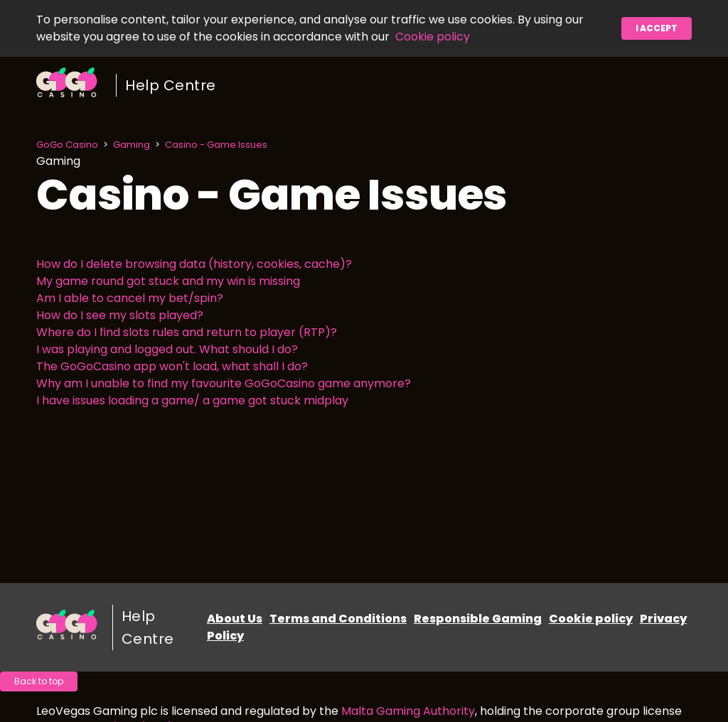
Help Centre (171, 85)
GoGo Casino (67, 145)
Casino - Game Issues (216, 145)
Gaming (132, 145)
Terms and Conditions (338, 619)
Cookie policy (433, 37)
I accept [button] (657, 28)
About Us (235, 619)
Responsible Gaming (478, 619)
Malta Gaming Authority (408, 711)
